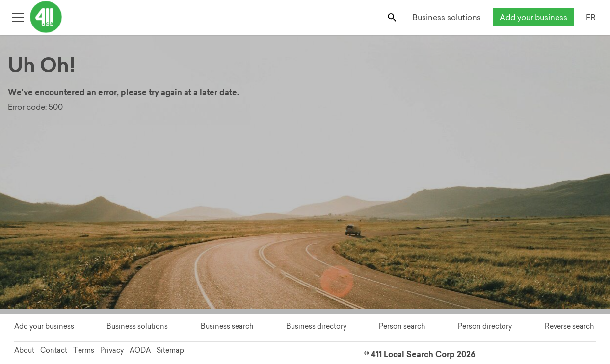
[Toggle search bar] (393, 17)
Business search (227, 326)
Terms (84, 350)
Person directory (485, 326)
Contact (54, 350)
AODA (140, 350)
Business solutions (447, 17)
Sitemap (170, 350)
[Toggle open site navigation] (17, 17)
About (24, 350)
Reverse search (569, 326)
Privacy (112, 350)
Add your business (533, 17)
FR (591, 17)
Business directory (316, 326)
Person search (402, 326)
